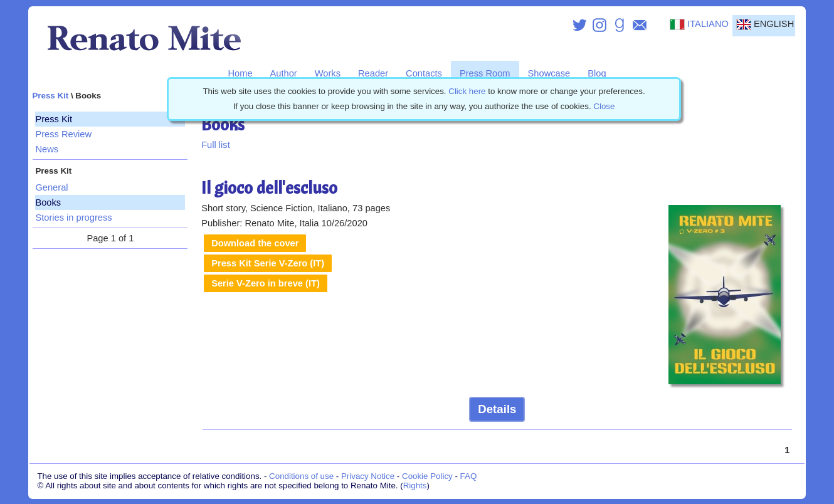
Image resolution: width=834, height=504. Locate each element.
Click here (467, 91)
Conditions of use (301, 476)
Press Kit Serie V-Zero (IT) (268, 263)
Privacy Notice (368, 476)
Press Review (63, 134)
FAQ (469, 476)
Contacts (424, 73)
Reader (373, 73)
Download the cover (255, 243)
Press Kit (50, 96)
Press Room (485, 73)
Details (497, 409)
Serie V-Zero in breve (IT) (266, 283)
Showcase (549, 73)
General (51, 187)
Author (284, 73)
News (47, 149)
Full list (216, 145)
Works (328, 73)
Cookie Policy (427, 476)
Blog (597, 73)
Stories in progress (73, 218)
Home (240, 73)
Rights (415, 486)
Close (604, 106)
